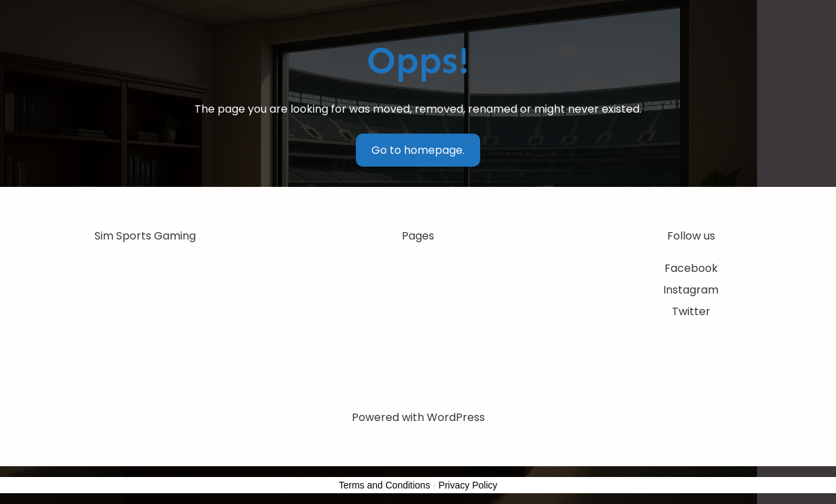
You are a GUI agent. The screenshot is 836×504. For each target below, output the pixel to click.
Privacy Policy (468, 485)
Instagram (691, 290)
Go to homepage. (418, 150)
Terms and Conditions (385, 485)
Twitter (691, 311)
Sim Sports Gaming (145, 236)
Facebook (691, 268)
